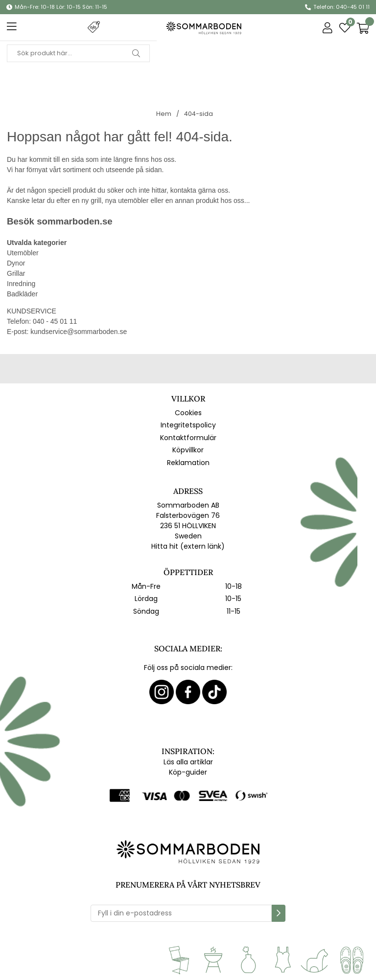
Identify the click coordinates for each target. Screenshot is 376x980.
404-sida (199, 114)
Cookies (188, 413)
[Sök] (78, 53)
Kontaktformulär (188, 438)
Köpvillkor (188, 450)
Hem (164, 114)
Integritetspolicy (188, 425)
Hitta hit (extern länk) (188, 546)
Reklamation (188, 463)
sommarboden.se (74, 221)
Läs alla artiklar (188, 762)
